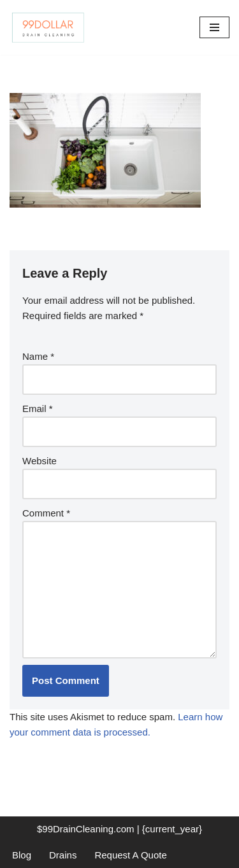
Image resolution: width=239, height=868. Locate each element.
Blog (22, 855)
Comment (46, 513)
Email (38, 409)
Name (38, 356)
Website (40, 461)
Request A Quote (130, 855)
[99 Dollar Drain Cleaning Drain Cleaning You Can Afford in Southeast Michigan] (48, 27)
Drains (63, 855)
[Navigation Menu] (214, 27)
